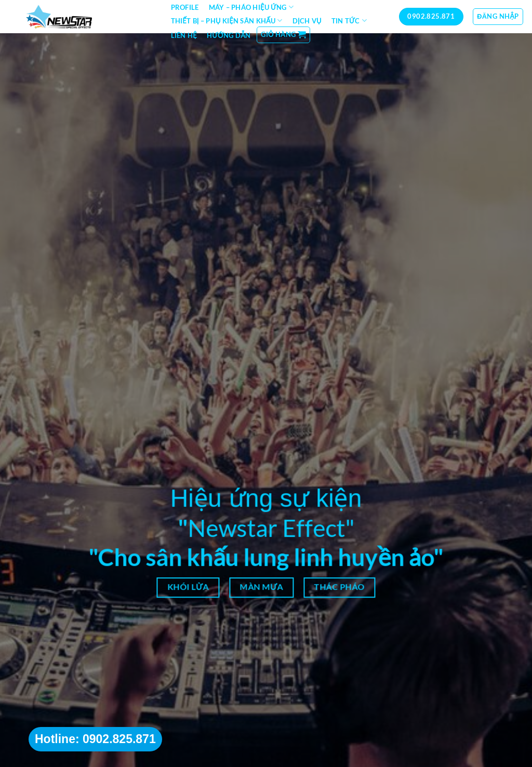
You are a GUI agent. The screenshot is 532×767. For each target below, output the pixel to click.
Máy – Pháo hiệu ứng (251, 7)
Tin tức (349, 21)
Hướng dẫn (229, 35)
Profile (185, 7)
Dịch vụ (307, 21)
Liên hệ (184, 35)
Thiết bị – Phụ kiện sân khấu (227, 21)
